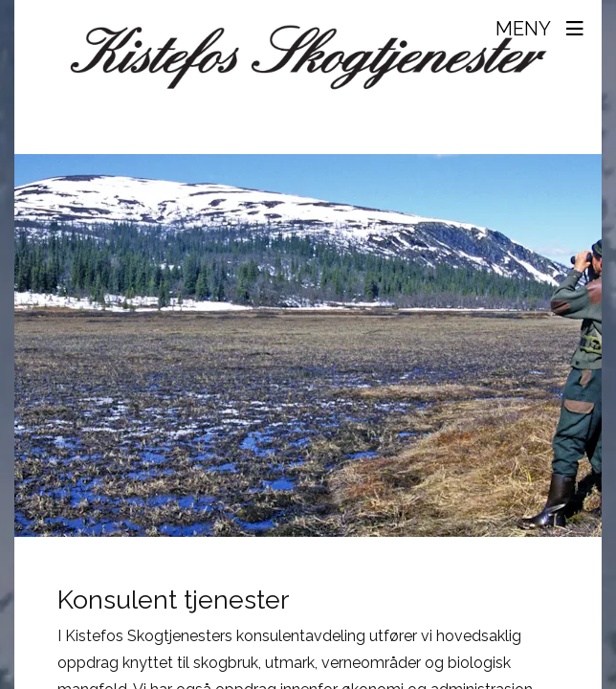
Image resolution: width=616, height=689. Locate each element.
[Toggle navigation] (542, 29)
